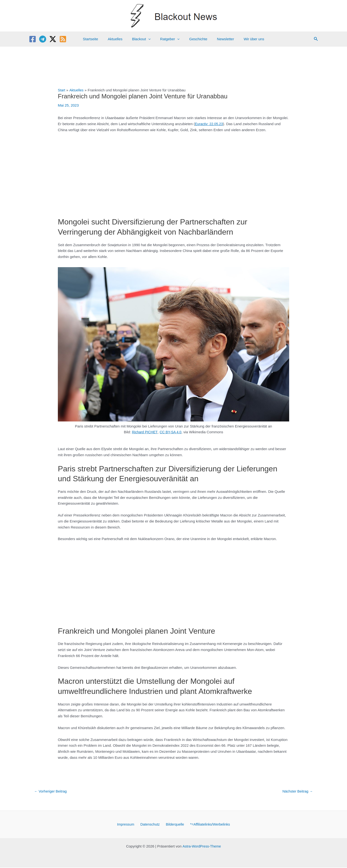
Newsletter (221, 39)
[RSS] (63, 39)
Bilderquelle (173, 825)
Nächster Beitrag (297, 791)
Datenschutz (150, 825)
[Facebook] (33, 39)
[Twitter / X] (53, 39)
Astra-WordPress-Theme (202, 847)
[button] (316, 39)
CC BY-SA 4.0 (171, 432)
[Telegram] (43, 39)
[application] (151, 39)
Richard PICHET (144, 432)
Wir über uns (247, 39)
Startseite (98, 39)
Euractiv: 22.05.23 (210, 124)
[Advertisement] (173, 172)
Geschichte (196, 39)
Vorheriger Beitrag (51, 791)
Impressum (128, 825)
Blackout (144, 39)
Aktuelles (120, 39)
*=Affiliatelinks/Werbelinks (207, 825)
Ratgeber (170, 39)
